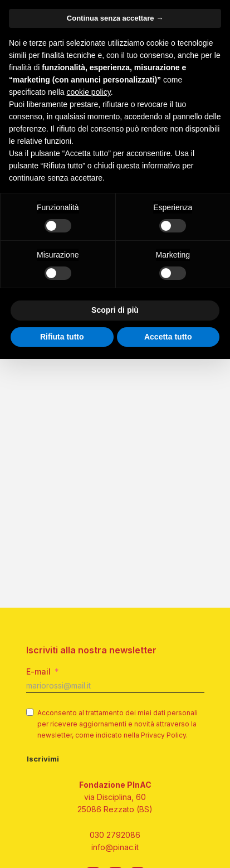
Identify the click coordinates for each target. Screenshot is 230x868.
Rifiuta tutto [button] (62, 337)
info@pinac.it (115, 847)
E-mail (38, 671)
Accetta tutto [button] (168, 337)
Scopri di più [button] (115, 310)
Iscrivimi (43, 759)
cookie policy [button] (89, 92)
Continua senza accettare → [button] (115, 18)
